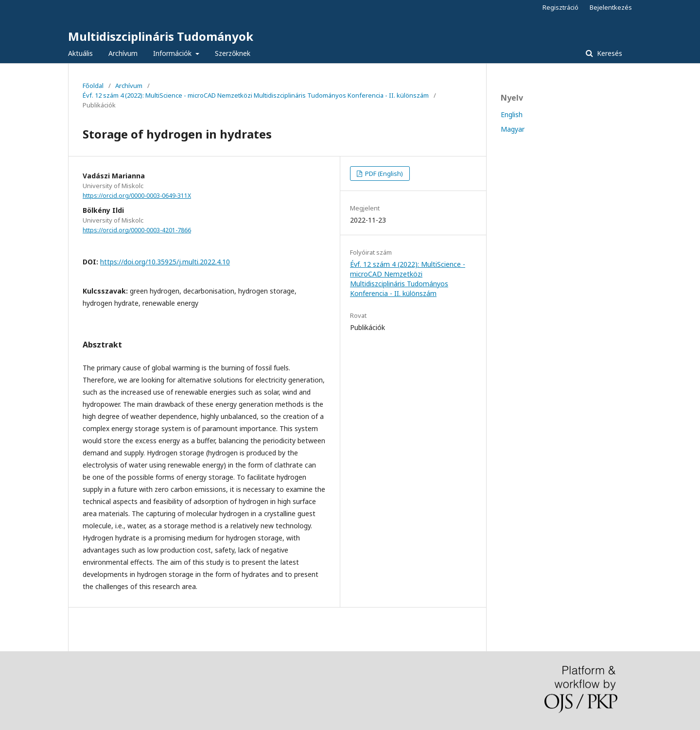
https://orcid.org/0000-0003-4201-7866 (137, 230)
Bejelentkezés (611, 7)
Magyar (513, 129)
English (512, 114)
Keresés (609, 53)
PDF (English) (383, 174)
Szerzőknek (233, 53)
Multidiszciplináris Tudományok (161, 36)
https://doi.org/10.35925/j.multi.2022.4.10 (165, 262)
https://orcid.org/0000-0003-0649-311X (137, 196)
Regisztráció (560, 7)
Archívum (123, 53)
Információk (173, 53)
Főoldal (93, 86)
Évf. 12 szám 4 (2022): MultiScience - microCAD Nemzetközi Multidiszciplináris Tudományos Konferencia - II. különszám (256, 95)
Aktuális (80, 53)
